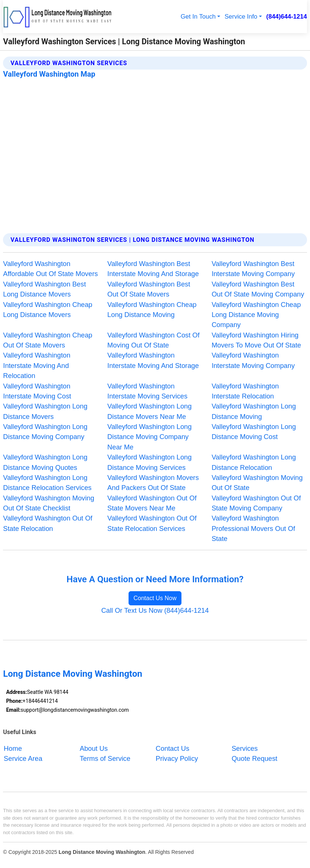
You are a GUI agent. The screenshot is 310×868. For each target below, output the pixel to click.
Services (245, 748)
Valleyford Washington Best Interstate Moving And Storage (153, 269)
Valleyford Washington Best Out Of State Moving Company (258, 289)
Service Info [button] (241, 17)
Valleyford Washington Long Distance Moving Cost (254, 432)
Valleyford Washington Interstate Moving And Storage (153, 360)
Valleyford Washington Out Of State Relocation (48, 523)
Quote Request (255, 758)
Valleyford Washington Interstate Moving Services (147, 391)
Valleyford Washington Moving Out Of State (257, 483)
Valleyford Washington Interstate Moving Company (253, 360)
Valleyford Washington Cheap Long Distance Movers (48, 310)
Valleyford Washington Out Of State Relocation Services (152, 523)
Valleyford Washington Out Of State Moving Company (256, 503)
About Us (94, 748)
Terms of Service (105, 758)
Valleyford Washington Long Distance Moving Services (149, 462)
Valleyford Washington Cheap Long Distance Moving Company (256, 315)
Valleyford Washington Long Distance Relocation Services (47, 483)
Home (13, 748)
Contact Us (173, 748)
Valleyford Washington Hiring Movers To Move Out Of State (256, 340)
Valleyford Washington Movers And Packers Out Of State (153, 483)
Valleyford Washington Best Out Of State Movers (149, 289)
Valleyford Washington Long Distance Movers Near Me (149, 411)
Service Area (23, 758)
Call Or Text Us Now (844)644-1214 (155, 610)
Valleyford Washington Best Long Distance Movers (44, 289)
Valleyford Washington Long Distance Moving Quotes (45, 462)
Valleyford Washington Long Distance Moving (254, 411)
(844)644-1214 (287, 17)
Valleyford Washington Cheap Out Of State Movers (48, 340)
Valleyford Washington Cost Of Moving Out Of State (154, 340)
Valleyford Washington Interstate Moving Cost (37, 391)
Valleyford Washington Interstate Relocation (245, 391)
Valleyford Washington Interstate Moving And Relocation (37, 365)
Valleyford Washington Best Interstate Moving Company (253, 269)
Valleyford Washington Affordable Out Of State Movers (50, 269)
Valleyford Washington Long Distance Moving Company (45, 432)
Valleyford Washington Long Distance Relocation (254, 462)
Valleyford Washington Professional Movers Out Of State (253, 528)
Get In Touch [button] (198, 17)
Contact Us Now (155, 598)
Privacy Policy (177, 758)
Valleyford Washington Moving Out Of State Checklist (48, 503)
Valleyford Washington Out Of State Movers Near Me (152, 503)
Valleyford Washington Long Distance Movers (45, 411)
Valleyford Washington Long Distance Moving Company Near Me (149, 437)
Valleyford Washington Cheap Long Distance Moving (152, 310)
